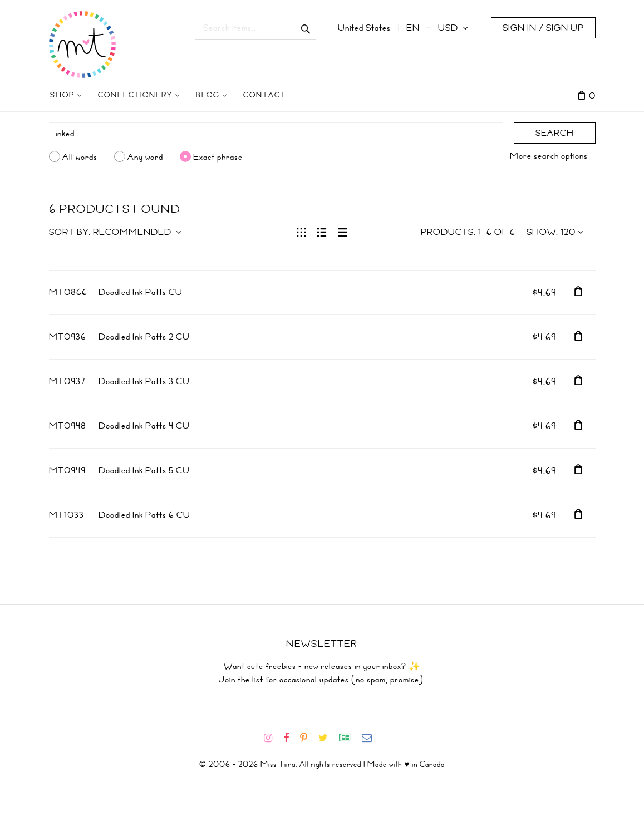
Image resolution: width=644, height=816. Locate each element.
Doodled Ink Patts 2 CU (144, 337)
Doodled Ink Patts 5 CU (144, 470)
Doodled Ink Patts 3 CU (144, 381)
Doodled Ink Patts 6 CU (144, 515)
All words (80, 156)
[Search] (276, 134)
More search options (549, 156)
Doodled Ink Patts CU (141, 292)
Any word (145, 156)
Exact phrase (218, 156)
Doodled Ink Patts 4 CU (144, 426)
